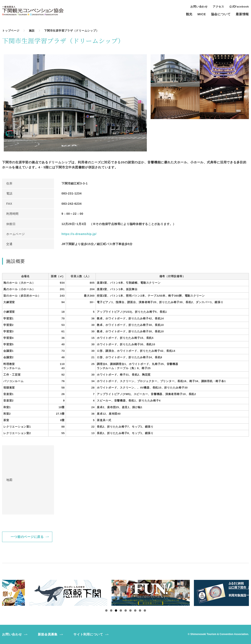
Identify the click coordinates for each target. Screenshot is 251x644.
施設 (32, 31)
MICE (202, 14)
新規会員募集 (48, 634)
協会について (221, 14)
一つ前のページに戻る (27, 537)
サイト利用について (88, 634)
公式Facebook (239, 7)
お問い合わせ (199, 7)
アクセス (218, 7)
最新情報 (242, 14)
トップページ (11, 31)
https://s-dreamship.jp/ (79, 234)
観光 (189, 14)
